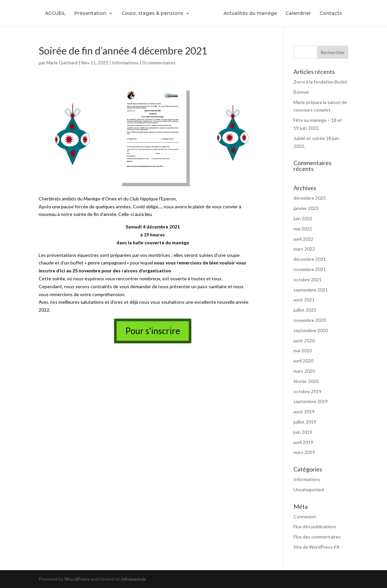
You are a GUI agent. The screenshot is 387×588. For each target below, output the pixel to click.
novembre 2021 (310, 269)
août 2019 (304, 412)
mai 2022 (303, 229)
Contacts (332, 14)
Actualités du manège (252, 14)
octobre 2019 (308, 391)
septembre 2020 (311, 330)
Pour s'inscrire (153, 331)
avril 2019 (303, 442)
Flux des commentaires (317, 537)
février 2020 (306, 381)
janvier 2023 (306, 208)
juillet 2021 (305, 310)
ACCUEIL (54, 14)
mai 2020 (303, 350)
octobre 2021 (308, 279)
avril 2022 (303, 239)
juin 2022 (303, 218)
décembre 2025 (310, 198)
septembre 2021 (311, 290)
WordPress (77, 579)
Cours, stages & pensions (151, 14)
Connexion (305, 517)
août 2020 (304, 341)
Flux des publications (315, 526)
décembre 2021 (310, 259)
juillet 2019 (305, 422)
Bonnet (301, 92)
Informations (125, 63)
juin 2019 (303, 432)
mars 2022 (304, 249)
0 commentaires (159, 63)
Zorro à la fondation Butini (320, 82)
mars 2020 (304, 371)
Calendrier (300, 14)
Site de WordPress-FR (316, 547)
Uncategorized (309, 489)
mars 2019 (304, 452)
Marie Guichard (62, 63)
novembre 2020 (310, 320)
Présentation (89, 14)
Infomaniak (134, 579)
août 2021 (304, 300)
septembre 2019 (311, 401)
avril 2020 (303, 361)
